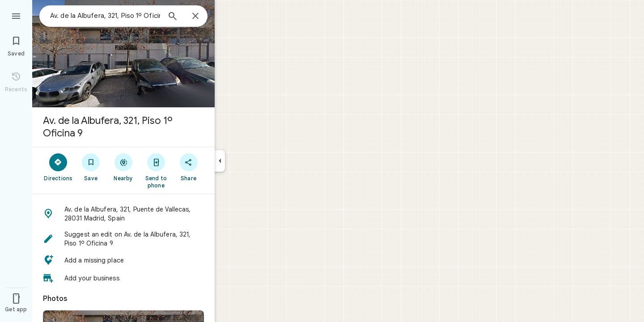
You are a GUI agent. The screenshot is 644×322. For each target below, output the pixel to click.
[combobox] (105, 16)
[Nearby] (124, 167)
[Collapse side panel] (220, 161)
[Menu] (16, 15)
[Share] (189, 167)
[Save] (91, 167)
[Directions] (58, 167)
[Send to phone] (156, 170)
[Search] (173, 17)
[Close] (195, 17)
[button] (123, 214)
